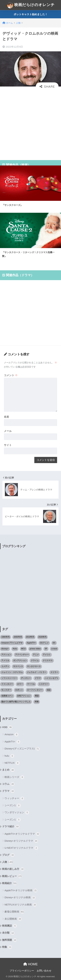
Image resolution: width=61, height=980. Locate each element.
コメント (11, 375)
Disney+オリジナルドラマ (21, 841)
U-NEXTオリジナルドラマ (21, 848)
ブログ (8, 855)
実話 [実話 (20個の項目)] (37, 696)
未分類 (8, 933)
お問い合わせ (44, 971)
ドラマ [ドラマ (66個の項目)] (38, 678)
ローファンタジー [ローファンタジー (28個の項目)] (35, 690)
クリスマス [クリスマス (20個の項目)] (48, 660)
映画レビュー (12, 876)
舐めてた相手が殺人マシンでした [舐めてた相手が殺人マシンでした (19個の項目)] (16, 702)
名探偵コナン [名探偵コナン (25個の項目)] (7, 696)
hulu (9, 756)
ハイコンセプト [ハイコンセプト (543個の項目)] (52, 678)
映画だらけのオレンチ (31, 5)
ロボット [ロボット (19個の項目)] (19, 690)
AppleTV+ (12, 742)
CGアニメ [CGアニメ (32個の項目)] (44, 643)
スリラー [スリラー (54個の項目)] (54, 672)
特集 (7, 947)
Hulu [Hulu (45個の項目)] (15, 649)
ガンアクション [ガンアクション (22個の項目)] (20, 660)
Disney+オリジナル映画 (20, 898)
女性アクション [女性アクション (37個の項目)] (24, 696)
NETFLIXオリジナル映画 (21, 905)
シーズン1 (13, 806)
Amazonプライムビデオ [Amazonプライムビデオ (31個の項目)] (12, 643)
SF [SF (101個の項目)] (46, 649)
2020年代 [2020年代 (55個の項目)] (43, 637)
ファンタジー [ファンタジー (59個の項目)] (7, 684)
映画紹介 (10, 883)
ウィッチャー (14, 798)
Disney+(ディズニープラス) (22, 749)
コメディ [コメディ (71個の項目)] (5, 666)
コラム (8, 784)
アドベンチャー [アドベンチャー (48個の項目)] (22, 655)
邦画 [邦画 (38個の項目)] (37, 702)
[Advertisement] (30, 123)
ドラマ (8, 791)
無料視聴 (10, 940)
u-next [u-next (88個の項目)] (54, 649)
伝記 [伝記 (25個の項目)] (49, 690)
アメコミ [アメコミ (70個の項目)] (47, 655)
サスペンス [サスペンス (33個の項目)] (18, 666)
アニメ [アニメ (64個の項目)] (36, 655)
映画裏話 (10, 926)
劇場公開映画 (14, 912)
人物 (8, 862)
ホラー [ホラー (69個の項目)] (20, 684)
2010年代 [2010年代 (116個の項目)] (30, 637)
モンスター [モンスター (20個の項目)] (6, 690)
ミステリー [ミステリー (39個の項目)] (44, 684)
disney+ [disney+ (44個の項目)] (5, 649)
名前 (7, 417)
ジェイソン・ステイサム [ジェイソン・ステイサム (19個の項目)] (12, 672)
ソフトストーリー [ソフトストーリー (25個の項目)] (9, 678)
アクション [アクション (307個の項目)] (6, 655)
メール (8, 431)
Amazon (12, 735)
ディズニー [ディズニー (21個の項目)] (26, 678)
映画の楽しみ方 (13, 869)
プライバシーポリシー (22, 971)
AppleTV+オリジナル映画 (21, 891)
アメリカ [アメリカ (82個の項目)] (5, 660)
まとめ (8, 770)
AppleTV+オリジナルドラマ (22, 834)
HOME (30, 964)
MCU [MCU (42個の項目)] (23, 649)
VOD (7, 727)
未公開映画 (13, 919)
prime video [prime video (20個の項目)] (35, 649)
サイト (8, 445)
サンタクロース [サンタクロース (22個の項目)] (34, 666)
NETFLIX (12, 763)
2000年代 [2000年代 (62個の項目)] (18, 637)
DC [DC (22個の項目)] (54, 643)
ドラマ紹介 (11, 827)
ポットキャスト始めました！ (31, 14)
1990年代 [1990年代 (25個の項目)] (5, 637)
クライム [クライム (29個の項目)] (35, 660)
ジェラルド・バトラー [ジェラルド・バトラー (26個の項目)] (37, 672)
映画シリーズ (14, 777)
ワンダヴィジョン (17, 813)
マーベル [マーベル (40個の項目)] (31, 684)
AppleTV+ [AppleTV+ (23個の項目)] (31, 643)
